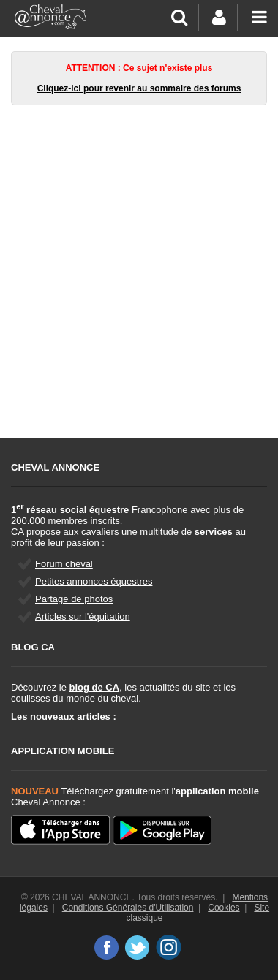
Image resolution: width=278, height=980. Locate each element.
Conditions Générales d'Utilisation (128, 908)
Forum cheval (64, 564)
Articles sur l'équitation (83, 616)
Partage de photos (74, 599)
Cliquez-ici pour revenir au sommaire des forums (139, 88)
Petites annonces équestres (94, 581)
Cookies (223, 908)
